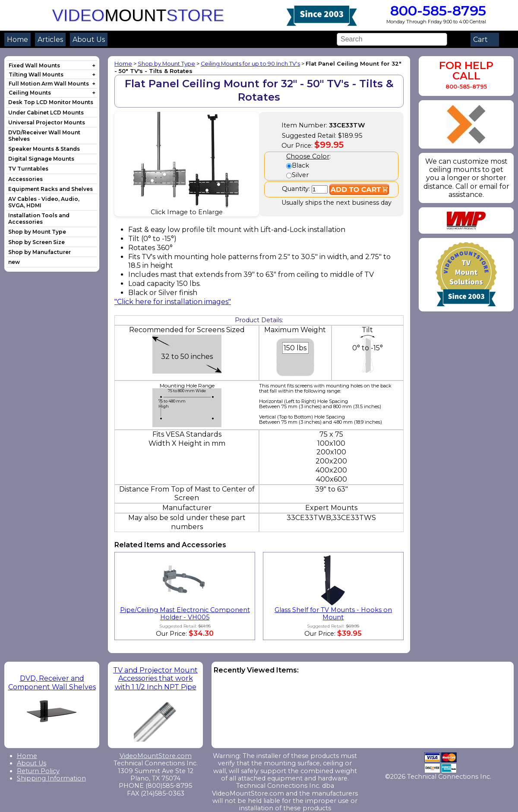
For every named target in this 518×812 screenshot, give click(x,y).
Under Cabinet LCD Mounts (46, 113)
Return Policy (38, 771)
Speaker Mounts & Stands (44, 149)
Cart (485, 40)
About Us (89, 40)
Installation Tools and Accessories (39, 219)
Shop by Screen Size (36, 242)
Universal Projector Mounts (47, 122)
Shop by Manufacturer (39, 252)
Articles (50, 40)
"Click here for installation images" (173, 302)
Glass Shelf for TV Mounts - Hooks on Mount (333, 614)
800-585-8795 (436, 11)
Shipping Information (51, 778)
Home (17, 40)
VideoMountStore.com (156, 756)
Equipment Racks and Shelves (51, 189)
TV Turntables (28, 169)
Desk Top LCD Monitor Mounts (51, 102)
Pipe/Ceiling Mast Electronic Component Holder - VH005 (185, 614)
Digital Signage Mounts (41, 159)
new (14, 262)
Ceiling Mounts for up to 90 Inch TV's (250, 64)
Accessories (25, 179)
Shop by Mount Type (37, 232)
